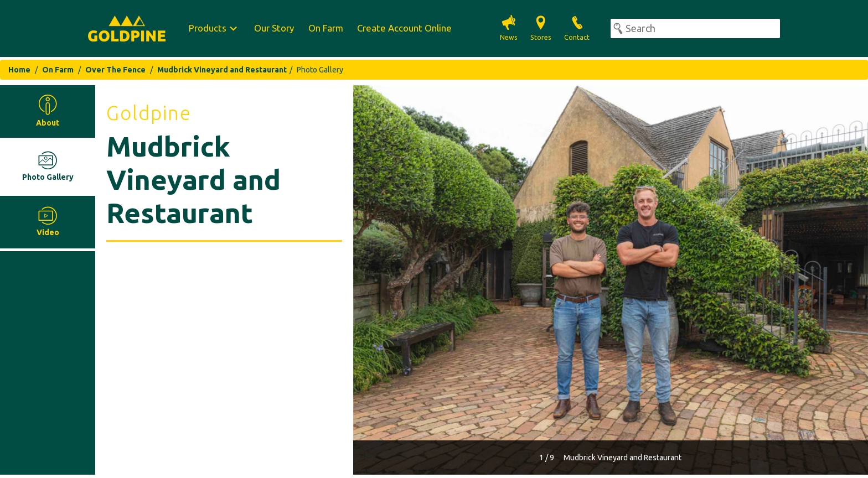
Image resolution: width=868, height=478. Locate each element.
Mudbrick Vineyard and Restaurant (222, 70)
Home (19, 70)
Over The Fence (115, 70)
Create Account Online (404, 28)
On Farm (326, 28)
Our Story (274, 28)
